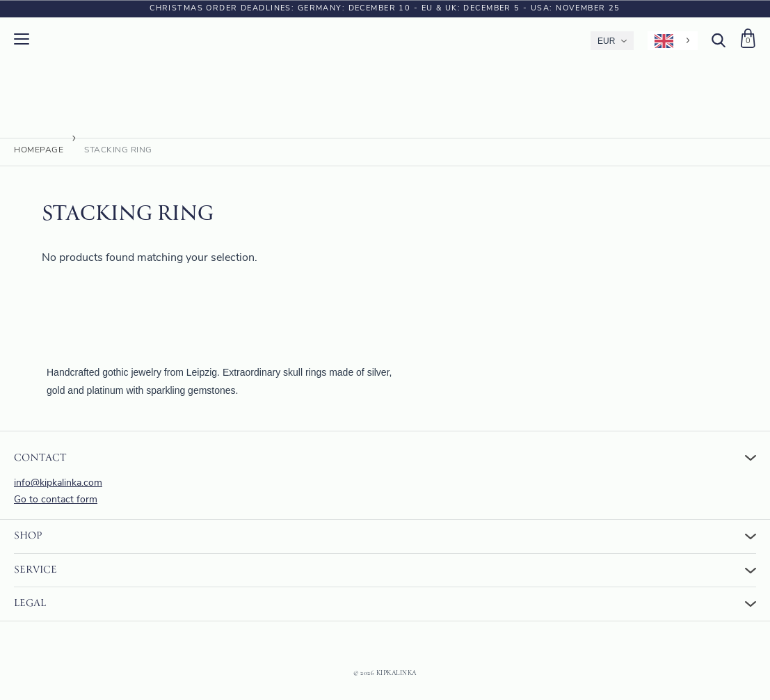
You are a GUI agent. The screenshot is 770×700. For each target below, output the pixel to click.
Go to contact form (56, 500)
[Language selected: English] (673, 41)
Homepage (39, 154)
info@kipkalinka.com (58, 483)
